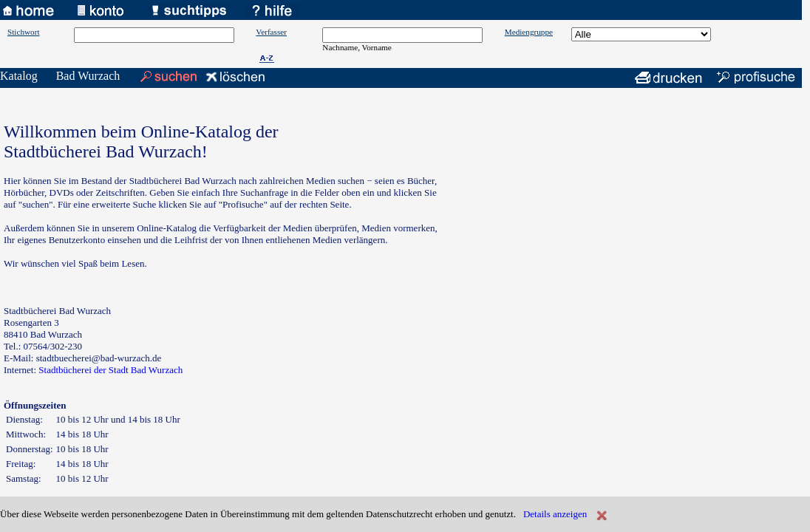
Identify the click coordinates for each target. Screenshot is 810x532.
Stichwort (24, 32)
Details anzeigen (555, 514)
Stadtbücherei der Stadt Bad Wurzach (110, 370)
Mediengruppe (529, 32)
